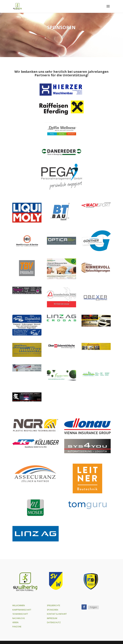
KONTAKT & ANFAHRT (57, 614)
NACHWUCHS (18, 618)
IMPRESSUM (52, 618)
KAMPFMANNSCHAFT (22, 610)
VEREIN (15, 622)
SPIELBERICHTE (53, 605)
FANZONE (17, 627)
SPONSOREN (53, 610)
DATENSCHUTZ (54, 622)
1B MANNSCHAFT (20, 614)
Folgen (93, 607)
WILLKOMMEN (19, 605)
